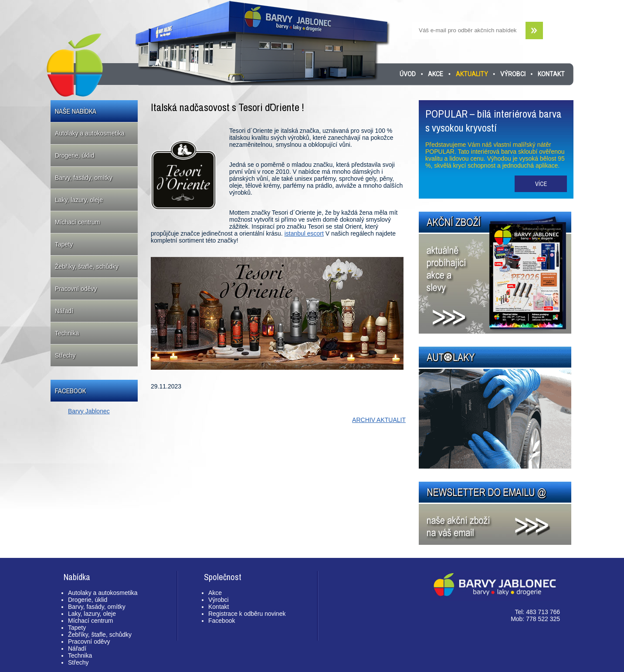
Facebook (222, 621)
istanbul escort (304, 233)
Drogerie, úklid (75, 155)
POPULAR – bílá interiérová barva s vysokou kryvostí (493, 121)
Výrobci (513, 74)
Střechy (65, 355)
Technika (67, 333)
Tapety (64, 244)
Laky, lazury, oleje (79, 200)
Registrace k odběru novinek (247, 614)
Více (541, 184)
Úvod (408, 74)
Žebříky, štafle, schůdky (87, 267)
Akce (436, 74)
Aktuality (472, 74)
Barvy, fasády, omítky (84, 178)
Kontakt (551, 74)
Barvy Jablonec (89, 411)
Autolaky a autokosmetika (90, 133)
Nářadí (64, 311)
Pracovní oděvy (76, 289)
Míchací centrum (77, 222)
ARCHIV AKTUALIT (379, 420)
